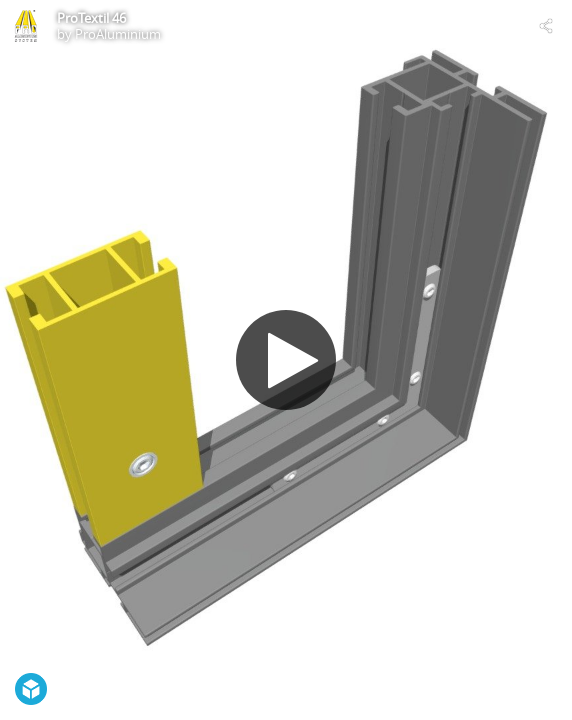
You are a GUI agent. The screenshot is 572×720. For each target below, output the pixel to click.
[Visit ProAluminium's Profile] (26, 26)
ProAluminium (118, 34)
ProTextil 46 (91, 18)
